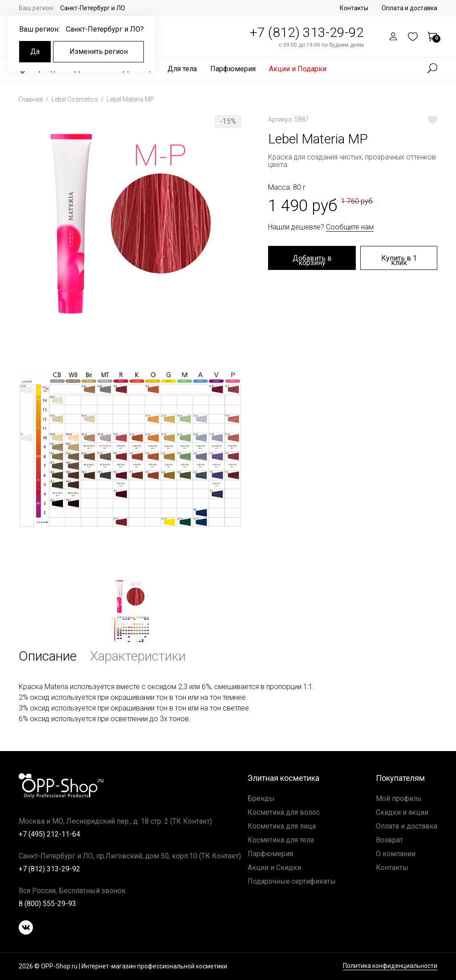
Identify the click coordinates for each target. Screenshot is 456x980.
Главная (31, 99)
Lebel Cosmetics (75, 99)
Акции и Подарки (298, 69)
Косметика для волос (284, 812)
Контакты (354, 8)
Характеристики (138, 656)
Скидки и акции (402, 812)
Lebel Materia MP (130, 99)
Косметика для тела (281, 840)
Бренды (261, 798)
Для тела (182, 69)
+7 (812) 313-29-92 (307, 32)
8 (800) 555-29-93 (47, 904)
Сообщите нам (350, 227)
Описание (48, 656)
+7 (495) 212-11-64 (49, 834)
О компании (396, 854)
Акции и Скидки (274, 868)
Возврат (389, 840)
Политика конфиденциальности (390, 966)
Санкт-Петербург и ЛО (93, 8)
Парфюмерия (233, 69)
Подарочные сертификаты (292, 881)
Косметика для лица (282, 826)
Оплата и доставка (409, 8)
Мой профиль (399, 798)
